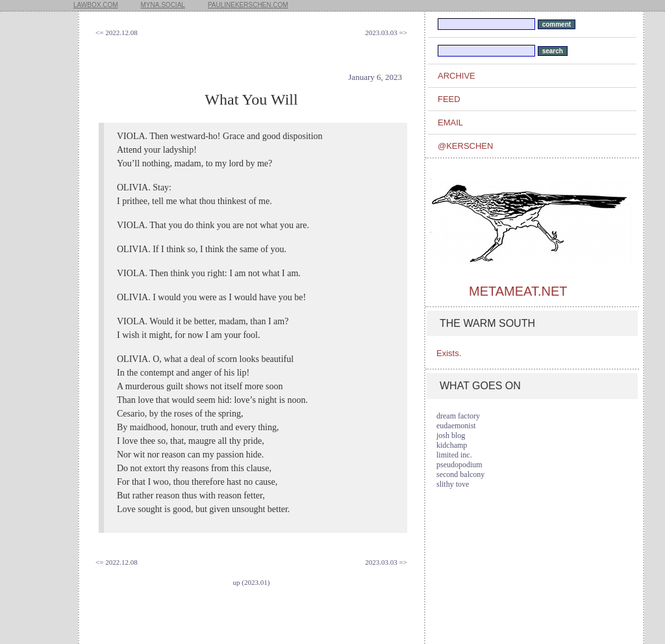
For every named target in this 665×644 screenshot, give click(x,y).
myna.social (163, 5)
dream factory (458, 416)
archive (457, 76)
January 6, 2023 (375, 77)
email (450, 122)
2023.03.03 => (386, 32)
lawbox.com (96, 5)
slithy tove (453, 484)
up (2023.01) (252, 582)
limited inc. (454, 455)
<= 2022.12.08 (117, 32)
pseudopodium (459, 465)
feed (449, 99)
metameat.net (518, 291)
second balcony (460, 474)
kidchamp (452, 445)
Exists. (449, 353)
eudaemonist (456, 426)
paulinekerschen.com (248, 5)
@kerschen (465, 146)
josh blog (451, 435)
